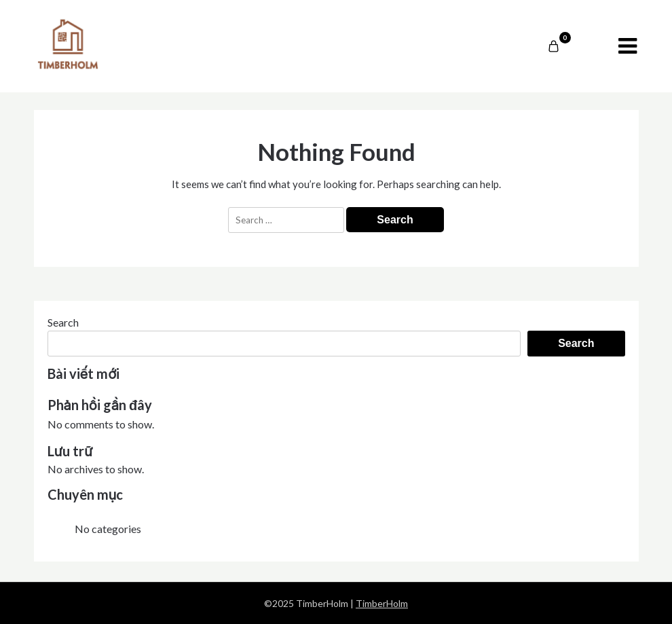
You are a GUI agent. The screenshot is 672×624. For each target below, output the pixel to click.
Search (63, 322)
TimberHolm (382, 603)
